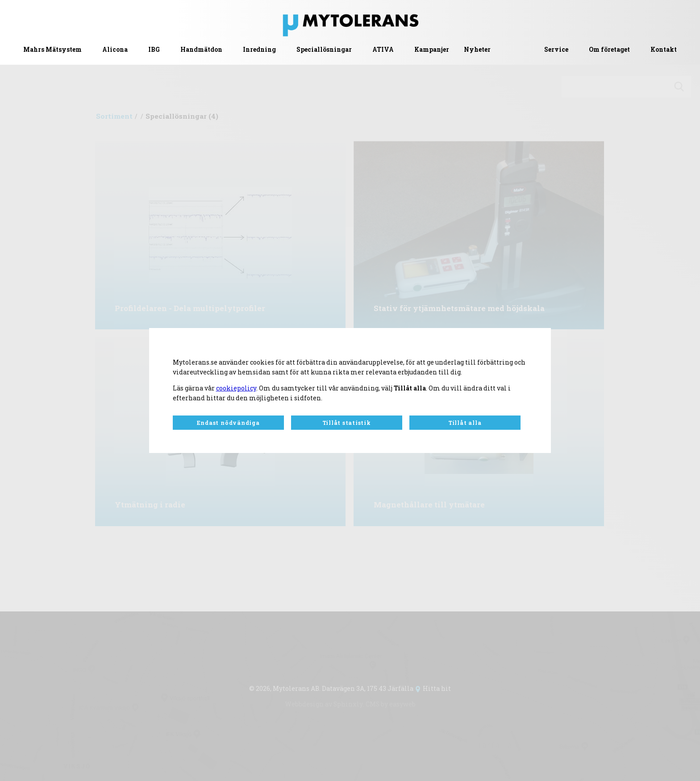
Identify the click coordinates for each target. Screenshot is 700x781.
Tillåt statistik (347, 423)
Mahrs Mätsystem (52, 50)
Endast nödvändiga (228, 423)
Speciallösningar (324, 50)
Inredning (259, 50)
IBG (154, 50)
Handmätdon (201, 50)
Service (556, 50)
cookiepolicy (236, 388)
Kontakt (664, 50)
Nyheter (477, 50)
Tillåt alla (465, 423)
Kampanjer (432, 50)
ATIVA (383, 50)
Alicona (115, 50)
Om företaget (609, 50)
